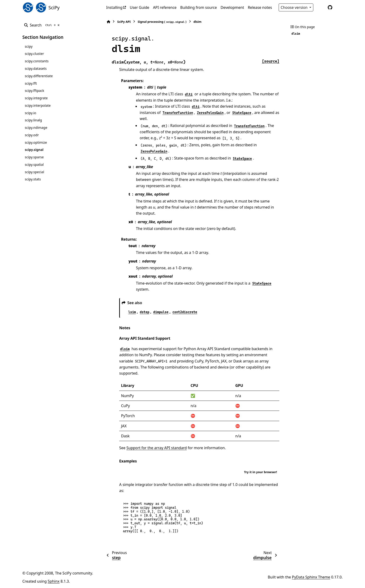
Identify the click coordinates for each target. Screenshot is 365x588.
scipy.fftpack (34, 91)
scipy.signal (34, 150)
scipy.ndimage (36, 128)
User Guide (139, 7)
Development (232, 7)
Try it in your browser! (260, 472)
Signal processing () (162, 22)
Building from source (198, 7)
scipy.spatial (34, 164)
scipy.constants (37, 61)
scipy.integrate (36, 98)
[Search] (43, 25)
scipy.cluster (34, 54)
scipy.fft (31, 83)
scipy (29, 46)
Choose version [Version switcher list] (295, 7)
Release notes (260, 7)
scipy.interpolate (38, 105)
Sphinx (54, 581)
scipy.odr (32, 135)
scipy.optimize (36, 142)
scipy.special (34, 172)
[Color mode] (320, 7)
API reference (165, 7)
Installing (114, 7)
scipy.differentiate (39, 76)
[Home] (108, 22)
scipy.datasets (36, 68)
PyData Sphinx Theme (311, 577)
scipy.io (30, 113)
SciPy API (124, 22)
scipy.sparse (34, 157)
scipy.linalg (33, 120)
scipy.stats (33, 179)
